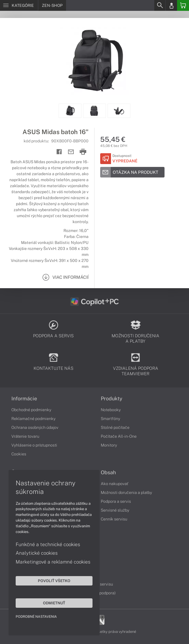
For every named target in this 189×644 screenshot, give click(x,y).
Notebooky (111, 410)
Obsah (108, 473)
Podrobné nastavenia (36, 617)
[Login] (171, 5)
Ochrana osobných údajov (35, 427)
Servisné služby (115, 510)
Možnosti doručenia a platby (126, 492)
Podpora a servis (116, 501)
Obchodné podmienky (31, 410)
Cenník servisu (114, 519)
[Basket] (183, 5)
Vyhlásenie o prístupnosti (34, 445)
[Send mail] (71, 152)
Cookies (19, 454)
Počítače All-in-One (119, 436)
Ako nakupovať (115, 484)
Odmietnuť (54, 603)
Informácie (24, 399)
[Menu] (19, 5)
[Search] (160, 5)
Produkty (112, 399)
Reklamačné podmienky (33, 419)
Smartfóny (110, 419)
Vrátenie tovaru (25, 436)
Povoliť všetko (54, 581)
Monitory (109, 445)
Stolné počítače (115, 427)
